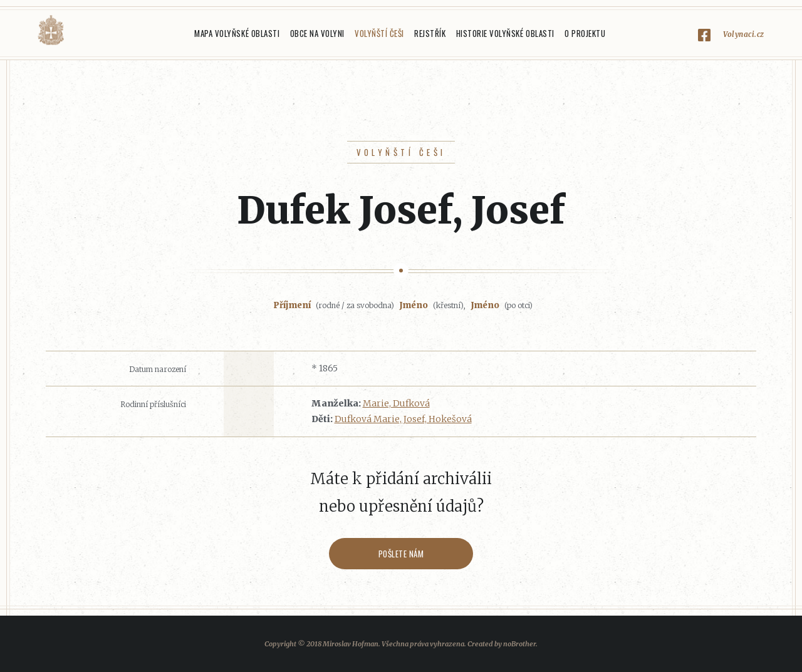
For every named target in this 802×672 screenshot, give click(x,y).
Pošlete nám (401, 554)
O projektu (585, 33)
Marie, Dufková (396, 403)
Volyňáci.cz (51, 30)
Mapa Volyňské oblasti (237, 33)
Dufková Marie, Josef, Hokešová (403, 419)
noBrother (519, 644)
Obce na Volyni (317, 33)
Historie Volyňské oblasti (505, 33)
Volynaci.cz (744, 34)
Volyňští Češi (379, 33)
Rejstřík (430, 33)
